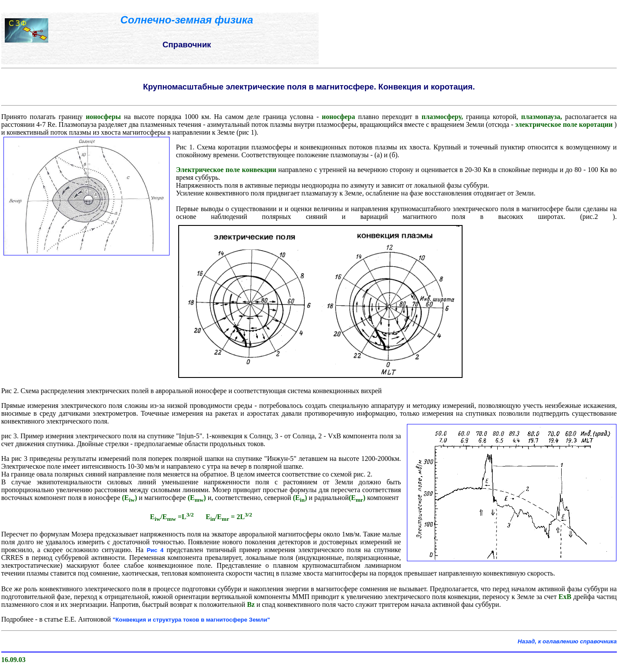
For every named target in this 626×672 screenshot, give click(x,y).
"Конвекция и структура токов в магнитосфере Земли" (191, 620)
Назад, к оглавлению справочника (567, 641)
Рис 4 (156, 550)
